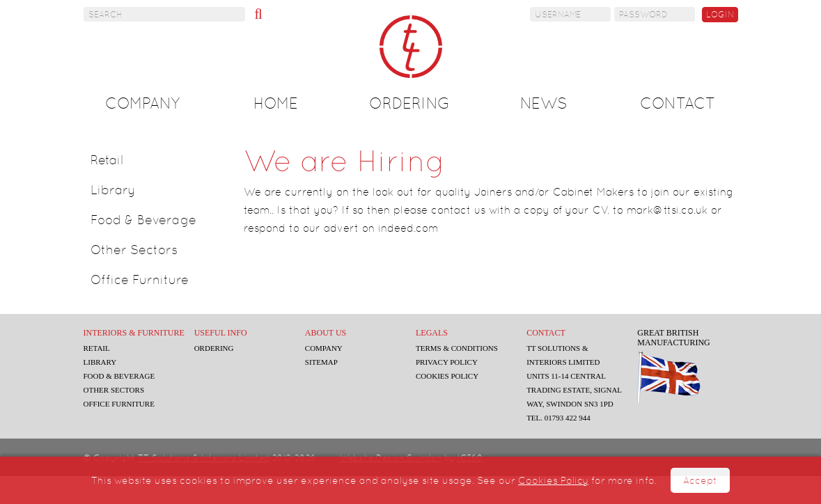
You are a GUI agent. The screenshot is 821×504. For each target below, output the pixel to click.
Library (113, 190)
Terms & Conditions (457, 348)
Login (720, 15)
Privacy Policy (447, 362)
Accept (700, 480)
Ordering (409, 103)
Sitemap (321, 362)
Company (142, 103)
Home (276, 103)
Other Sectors (134, 250)
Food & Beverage (143, 220)
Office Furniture (140, 279)
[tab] (158, 160)
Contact (678, 103)
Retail (107, 160)
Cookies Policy (553, 480)
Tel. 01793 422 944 (558, 418)
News (544, 103)
